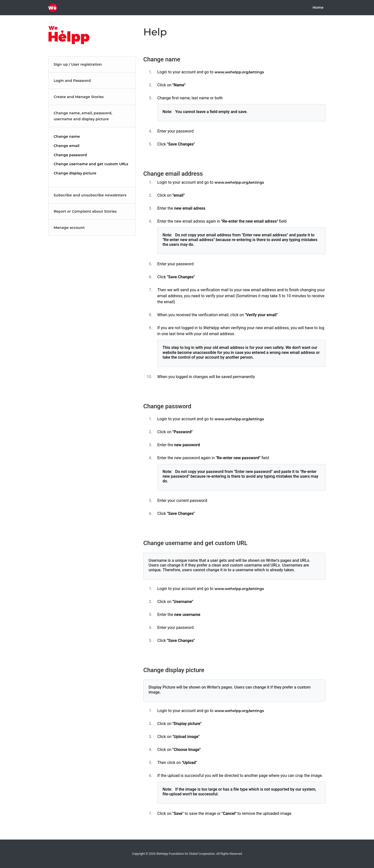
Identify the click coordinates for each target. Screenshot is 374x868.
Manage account (69, 228)
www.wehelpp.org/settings (239, 72)
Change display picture (75, 173)
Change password (70, 155)
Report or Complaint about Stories (85, 211)
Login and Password (72, 81)
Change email (67, 146)
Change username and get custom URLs (91, 164)
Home (319, 7)
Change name (67, 137)
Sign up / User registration (78, 64)
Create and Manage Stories (79, 97)
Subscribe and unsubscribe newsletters (90, 195)
